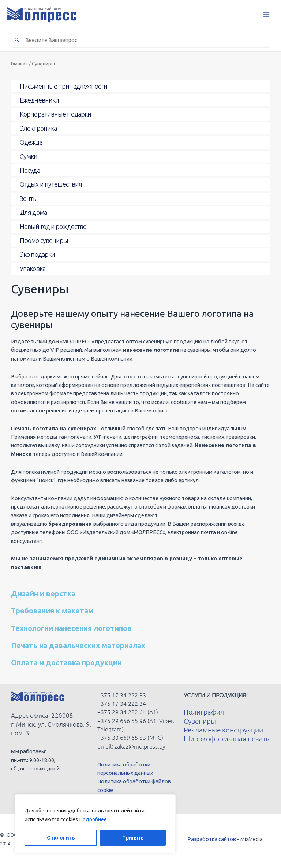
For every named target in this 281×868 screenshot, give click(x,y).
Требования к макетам (52, 611)
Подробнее (93, 819)
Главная (19, 64)
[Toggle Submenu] (140, 86)
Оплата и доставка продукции (66, 663)
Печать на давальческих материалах (78, 645)
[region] (95, 824)
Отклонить (61, 838)
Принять (133, 838)
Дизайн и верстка (43, 593)
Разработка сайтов (212, 839)
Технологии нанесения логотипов (71, 628)
